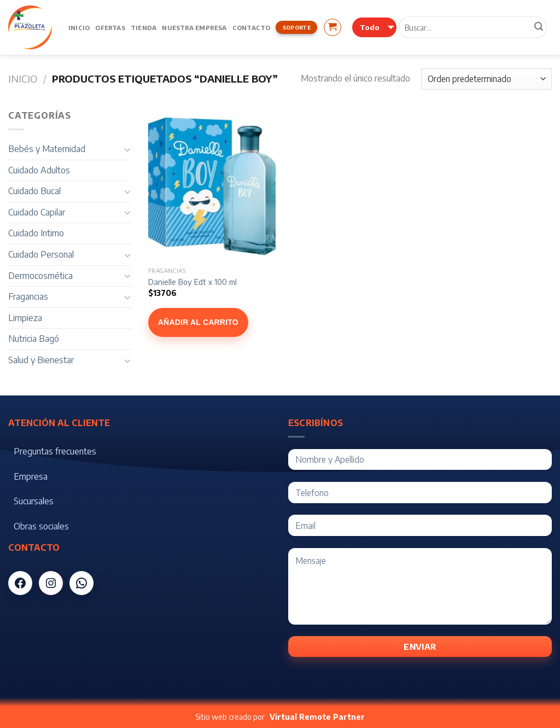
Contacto (252, 27)
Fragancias (28, 296)
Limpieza (25, 318)
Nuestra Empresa (194, 27)
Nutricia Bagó (34, 339)
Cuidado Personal (41, 254)
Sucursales (34, 501)
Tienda (144, 27)
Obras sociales (41, 526)
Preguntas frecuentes (55, 451)
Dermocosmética (40, 276)
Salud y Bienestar (41, 360)
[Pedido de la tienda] (486, 79)
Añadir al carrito (198, 322)
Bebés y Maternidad (47, 149)
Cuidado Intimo (36, 233)
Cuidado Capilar (37, 212)
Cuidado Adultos (39, 170)
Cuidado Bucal (34, 191)
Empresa (31, 476)
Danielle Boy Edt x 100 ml (192, 282)
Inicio (79, 27)
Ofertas (110, 27)
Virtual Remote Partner (317, 717)
